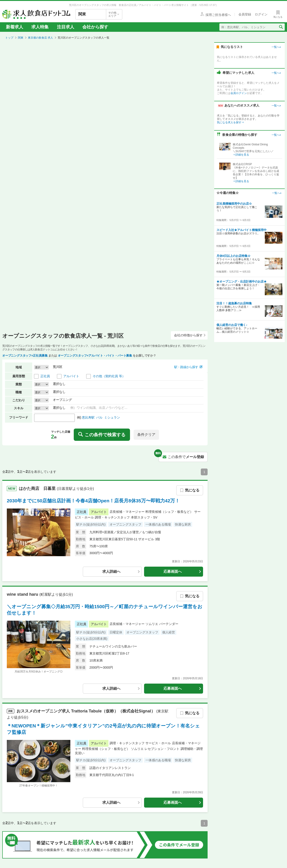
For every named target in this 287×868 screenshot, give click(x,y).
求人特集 (40, 27)
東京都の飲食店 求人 (40, 38)
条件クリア (146, 435)
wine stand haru (23, 594)
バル (99, 417)
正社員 (45, 376)
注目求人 (66, 27)
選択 (38, 367)
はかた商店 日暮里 (38, 488)
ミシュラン (112, 417)
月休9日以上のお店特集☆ (233, 256)
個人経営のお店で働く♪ (232, 325)
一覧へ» (276, 47)
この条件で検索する (102, 435)
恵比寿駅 (88, 417)
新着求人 (15, 27)
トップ (9, 38)
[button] (188, 367)
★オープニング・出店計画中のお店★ (242, 281)
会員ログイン (239, 93)
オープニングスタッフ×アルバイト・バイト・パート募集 (95, 356)
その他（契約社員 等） (109, 376)
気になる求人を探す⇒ (231, 122)
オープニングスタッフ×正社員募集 (25, 356)
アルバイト (71, 376)
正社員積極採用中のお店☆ (234, 204)
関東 (21, 38)
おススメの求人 (86, 711)
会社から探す (95, 27)
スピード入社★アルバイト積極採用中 (242, 230)
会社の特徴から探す (190, 335)
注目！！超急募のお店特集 (234, 303)
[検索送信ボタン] (281, 27)
